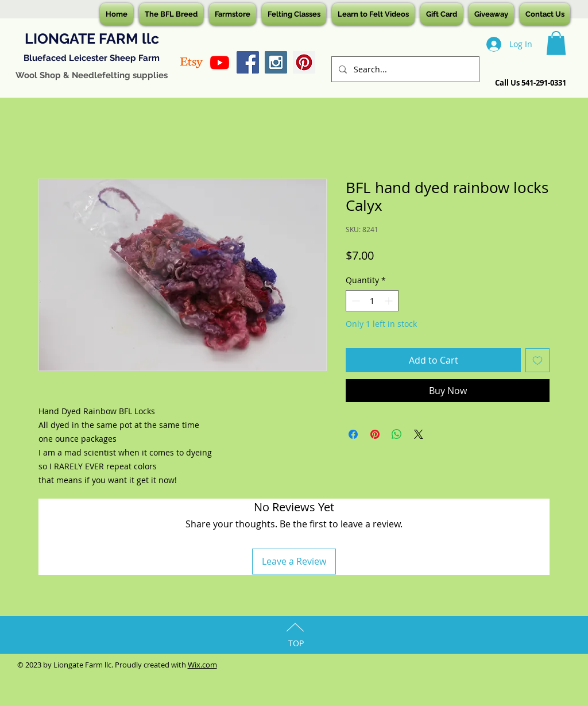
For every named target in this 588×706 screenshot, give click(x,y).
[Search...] (404, 69)
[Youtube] (220, 62)
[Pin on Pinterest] (375, 434)
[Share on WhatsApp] (397, 434)
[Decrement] (355, 301)
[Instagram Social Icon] (276, 62)
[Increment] (390, 301)
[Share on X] (419, 434)
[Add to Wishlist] (537, 360)
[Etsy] (192, 62)
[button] (556, 43)
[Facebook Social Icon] (248, 62)
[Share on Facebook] (353, 434)
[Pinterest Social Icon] (304, 62)
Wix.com (202, 665)
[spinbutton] (372, 301)
